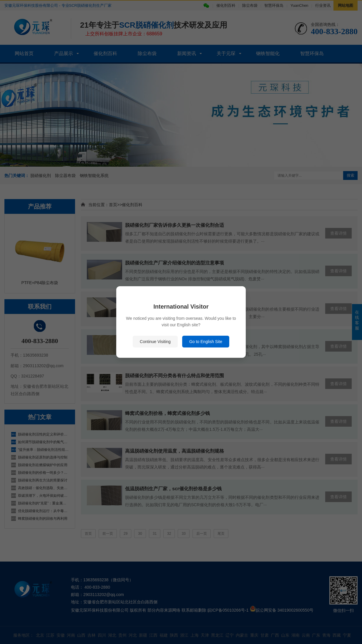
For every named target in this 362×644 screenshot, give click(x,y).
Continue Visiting (155, 342)
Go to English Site (206, 342)
